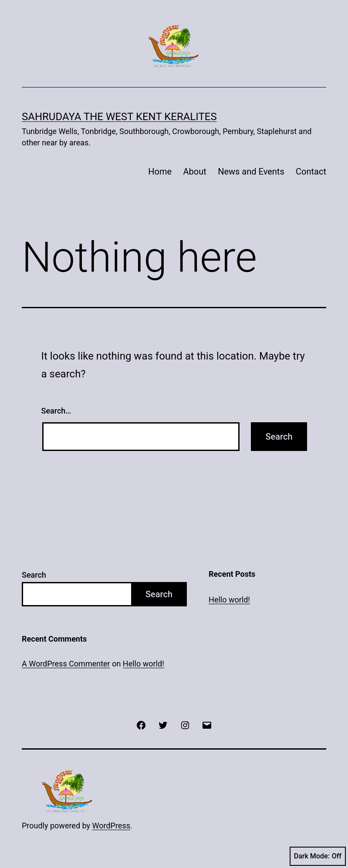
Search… (56, 411)
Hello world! (229, 600)
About (195, 172)
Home (160, 172)
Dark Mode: (318, 856)
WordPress (111, 826)
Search (34, 575)
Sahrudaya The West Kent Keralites (119, 117)
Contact (311, 172)
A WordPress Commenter (66, 664)
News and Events (251, 172)
